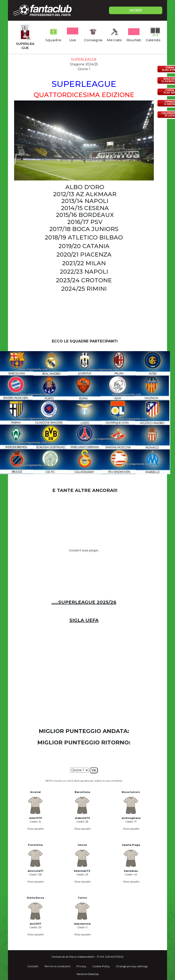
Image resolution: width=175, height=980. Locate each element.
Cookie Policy (101, 966)
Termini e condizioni (57, 966)
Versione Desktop (88, 974)
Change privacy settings (132, 966)
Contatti (33, 966)
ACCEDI (136, 10)
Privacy (81, 966)
